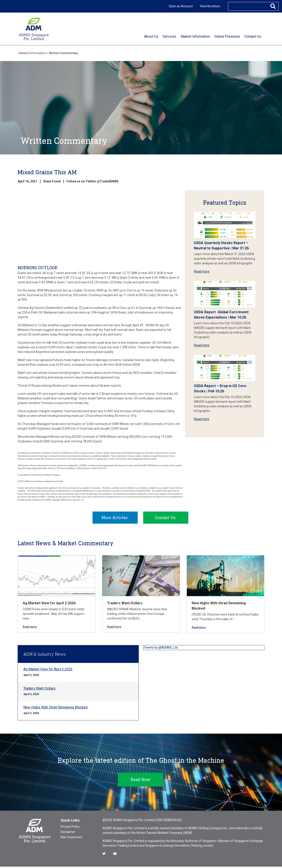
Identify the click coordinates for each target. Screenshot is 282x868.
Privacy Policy (70, 828)
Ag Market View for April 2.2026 (49, 604)
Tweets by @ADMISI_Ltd (161, 649)
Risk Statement (71, 838)
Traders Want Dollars (125, 604)
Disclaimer (68, 833)
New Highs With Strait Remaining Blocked (55, 709)
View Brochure (210, 6)
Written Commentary (64, 53)
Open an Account (181, 6)
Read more (202, 271)
